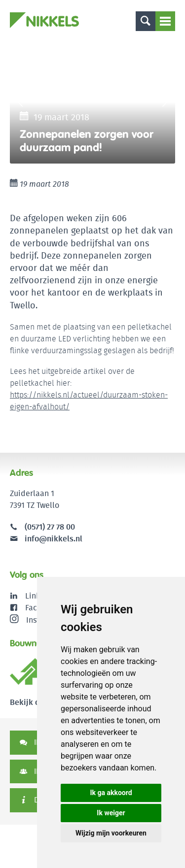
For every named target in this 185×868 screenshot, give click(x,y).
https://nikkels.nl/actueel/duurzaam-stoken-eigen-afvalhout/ (89, 401)
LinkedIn (41, 596)
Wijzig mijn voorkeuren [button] (111, 833)
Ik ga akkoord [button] (111, 793)
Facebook (42, 608)
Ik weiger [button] (111, 813)
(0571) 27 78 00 (50, 527)
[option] (92, 102)
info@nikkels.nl (46, 539)
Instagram (36, 620)
